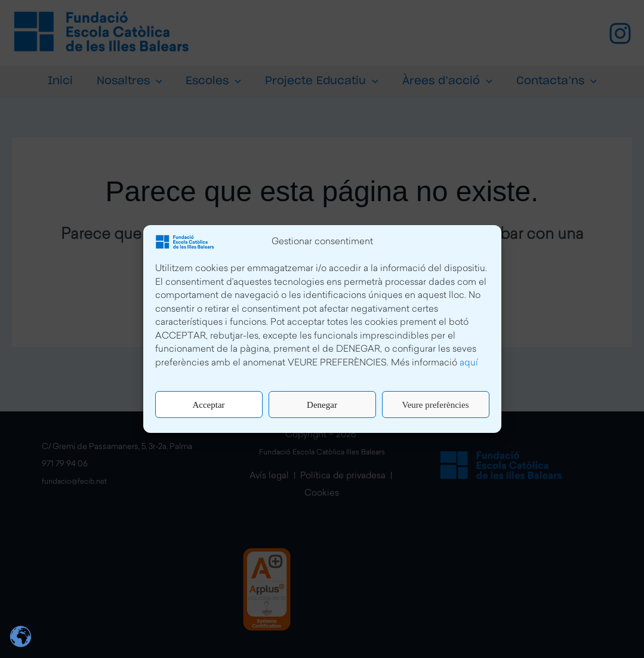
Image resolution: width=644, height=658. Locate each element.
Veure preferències (435, 405)
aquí (469, 363)
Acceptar (208, 405)
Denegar (322, 405)
